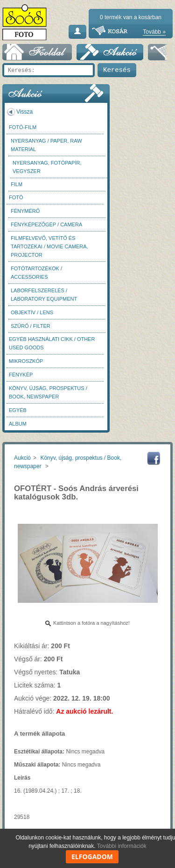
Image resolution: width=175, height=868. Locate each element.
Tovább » (154, 32)
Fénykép (21, 375)
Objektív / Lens (32, 312)
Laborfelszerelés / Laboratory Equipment (44, 295)
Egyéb (18, 410)
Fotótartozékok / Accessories (36, 273)
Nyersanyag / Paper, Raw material (46, 145)
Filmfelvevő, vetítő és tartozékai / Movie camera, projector (49, 246)
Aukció (22, 458)
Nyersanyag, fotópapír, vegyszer (47, 167)
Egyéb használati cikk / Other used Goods (52, 343)
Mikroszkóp (26, 361)
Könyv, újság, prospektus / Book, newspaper (48, 392)
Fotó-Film (23, 127)
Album (18, 424)
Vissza (24, 112)
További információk (122, 846)
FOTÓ (16, 197)
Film (17, 184)
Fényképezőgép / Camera (46, 224)
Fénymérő (25, 211)
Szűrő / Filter (31, 326)
